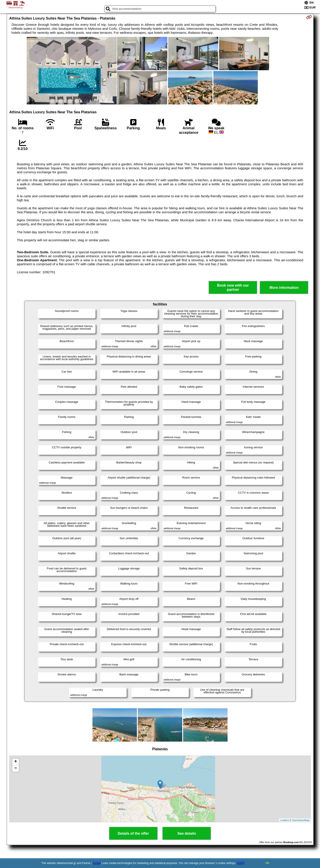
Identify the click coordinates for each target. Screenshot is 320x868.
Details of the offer (133, 833)
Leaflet (284, 820)
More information (284, 288)
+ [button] (16, 762)
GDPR (241, 863)
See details (187, 833)
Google (97, 863)
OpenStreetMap (301, 820)
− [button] (16, 768)
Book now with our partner (233, 287)
